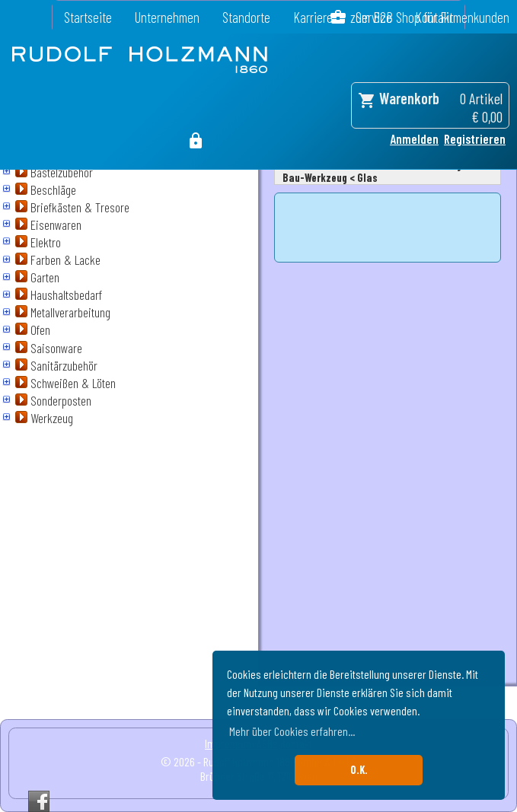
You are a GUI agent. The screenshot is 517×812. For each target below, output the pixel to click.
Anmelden (414, 139)
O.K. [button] (359, 770)
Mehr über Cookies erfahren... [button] (292, 731)
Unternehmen (167, 17)
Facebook (39, 801)
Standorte (246, 17)
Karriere (313, 17)
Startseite (88, 17)
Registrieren (475, 139)
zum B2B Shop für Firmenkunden (430, 17)
